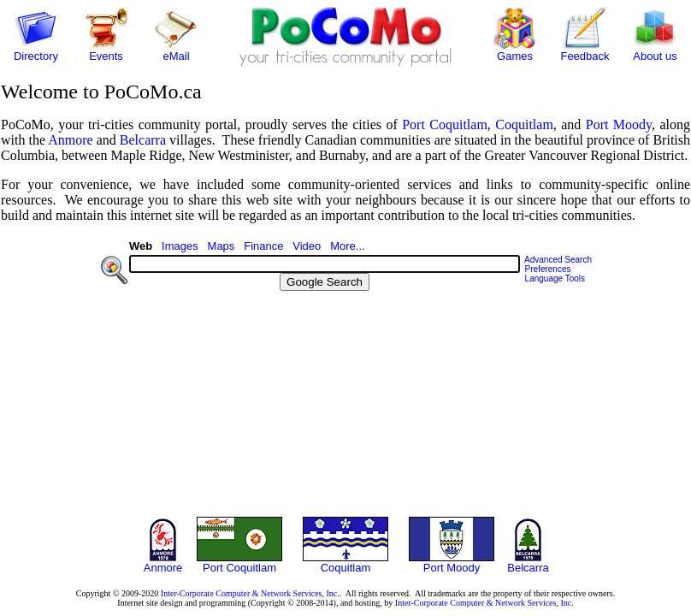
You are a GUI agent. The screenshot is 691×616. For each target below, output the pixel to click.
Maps (221, 246)
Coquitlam (524, 124)
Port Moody (619, 124)
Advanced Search (558, 260)
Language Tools (555, 278)
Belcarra (143, 140)
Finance (263, 246)
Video (307, 246)
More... (347, 246)
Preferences (548, 269)
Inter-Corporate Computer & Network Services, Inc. (250, 593)
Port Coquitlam (445, 124)
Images (180, 246)
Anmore (70, 140)
